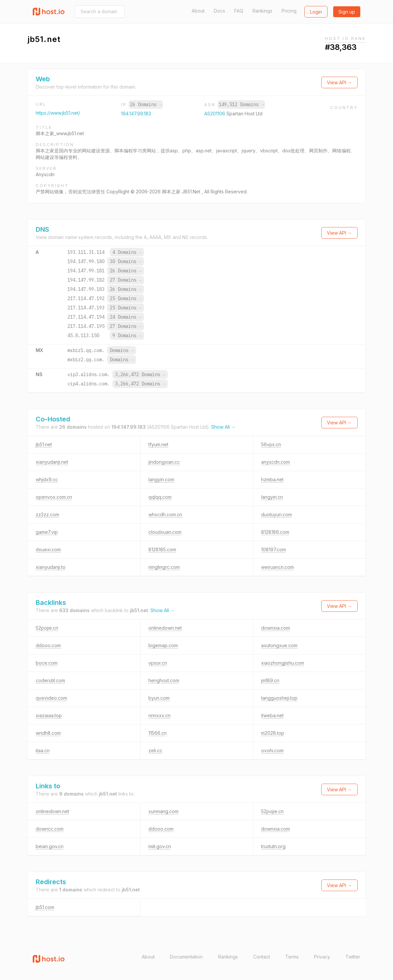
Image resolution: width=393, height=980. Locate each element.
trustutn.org (273, 846)
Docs (219, 11)
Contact (262, 957)
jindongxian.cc (164, 462)
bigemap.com (163, 645)
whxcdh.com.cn (165, 514)
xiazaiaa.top (49, 715)
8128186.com (275, 532)
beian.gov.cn (50, 846)
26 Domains (146, 104)
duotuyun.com (276, 514)
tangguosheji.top (279, 698)
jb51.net (44, 444)
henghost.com (164, 680)
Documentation (186, 957)
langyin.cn (272, 497)
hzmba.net (272, 479)
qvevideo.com (51, 698)
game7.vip (47, 532)
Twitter (353, 957)
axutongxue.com (279, 645)
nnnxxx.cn (159, 715)
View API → (339, 82)
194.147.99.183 (136, 114)
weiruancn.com (277, 567)
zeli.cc (155, 750)
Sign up (347, 12)
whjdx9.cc (47, 479)
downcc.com (50, 829)
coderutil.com (50, 680)
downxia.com (275, 628)
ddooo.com (48, 645)
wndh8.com (48, 733)
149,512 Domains (241, 104)
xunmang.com (163, 811)
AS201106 (215, 114)
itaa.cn (43, 750)
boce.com (47, 663)
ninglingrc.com (164, 567)
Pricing (289, 11)
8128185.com (162, 549)
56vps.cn (271, 444)
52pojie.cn (47, 628)
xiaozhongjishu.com (283, 663)
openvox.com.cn (54, 497)
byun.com (159, 698)
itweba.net (272, 715)
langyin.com (161, 479)
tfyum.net (158, 444)
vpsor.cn (158, 663)
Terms (292, 957)
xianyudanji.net (52, 462)
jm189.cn (270, 680)
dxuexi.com (48, 549)
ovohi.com (272, 750)
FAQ (239, 11)
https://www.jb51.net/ (58, 113)
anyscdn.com (275, 462)
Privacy (322, 957)
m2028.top (273, 733)
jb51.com (45, 907)
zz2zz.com (47, 514)
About (198, 11)
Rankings (262, 11)
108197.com (274, 549)
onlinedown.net (165, 628)
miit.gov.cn (160, 846)
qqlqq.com (160, 497)
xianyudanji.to (51, 567)
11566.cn (157, 733)
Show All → (223, 427)
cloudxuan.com (165, 532)
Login (316, 12)
